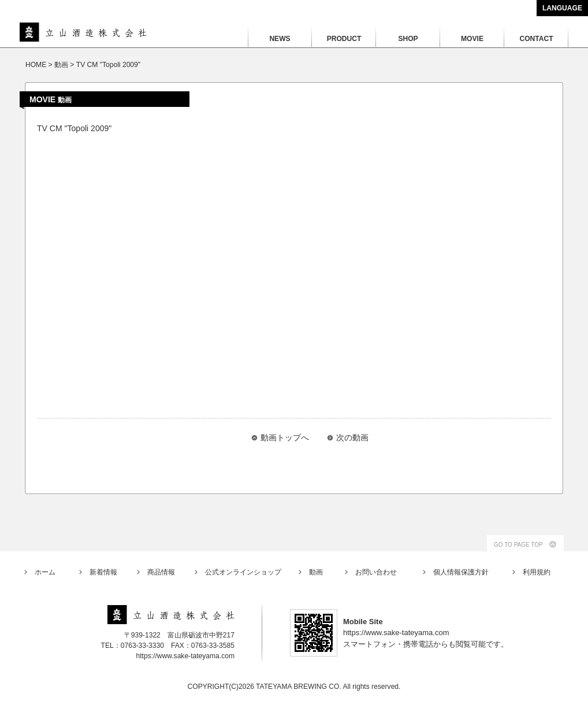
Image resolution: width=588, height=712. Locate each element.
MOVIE (472, 39)
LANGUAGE (562, 8)
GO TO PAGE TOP (518, 545)
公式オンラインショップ (243, 572)
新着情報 (103, 572)
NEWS (280, 39)
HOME (36, 65)
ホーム (45, 572)
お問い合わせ (376, 572)
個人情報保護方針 (461, 572)
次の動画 (352, 437)
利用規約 (537, 572)
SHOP (408, 39)
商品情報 (161, 572)
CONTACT (536, 39)
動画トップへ (285, 437)
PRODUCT (344, 39)
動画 (316, 572)
